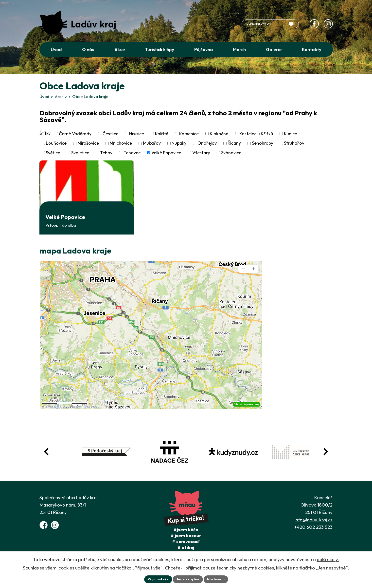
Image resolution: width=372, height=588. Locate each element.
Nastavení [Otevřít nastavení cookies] (216, 579)
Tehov (106, 153)
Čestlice (110, 134)
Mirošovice (88, 143)
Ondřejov (207, 143)
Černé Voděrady (75, 134)
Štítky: (45, 133)
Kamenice (189, 134)
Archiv (61, 96)
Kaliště (162, 134)
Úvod (44, 96)
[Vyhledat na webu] (291, 24)
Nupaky (179, 143)
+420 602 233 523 (313, 527)
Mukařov (152, 143)
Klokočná (219, 134)
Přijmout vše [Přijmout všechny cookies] (158, 579)
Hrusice (137, 134)
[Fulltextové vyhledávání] (270, 24)
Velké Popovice (166, 153)
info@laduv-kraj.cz (314, 520)
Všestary (201, 153)
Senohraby (263, 143)
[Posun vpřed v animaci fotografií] (326, 452)
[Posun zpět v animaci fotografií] (46, 452)
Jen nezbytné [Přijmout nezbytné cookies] (188, 579)
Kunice (291, 134)
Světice (53, 153)
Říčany (234, 143)
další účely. (328, 559)
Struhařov (294, 143)
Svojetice (80, 153)
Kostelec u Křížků (256, 134)
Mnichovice (121, 143)
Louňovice (56, 143)
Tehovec (132, 153)
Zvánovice (231, 153)
